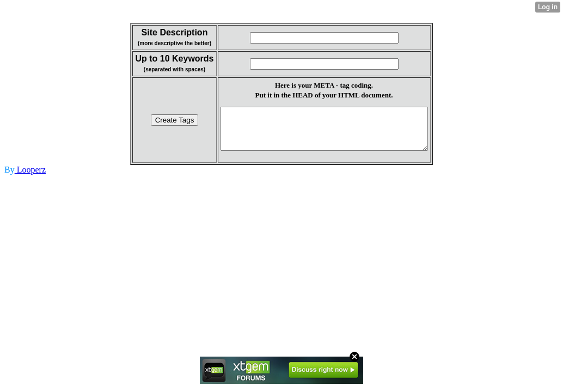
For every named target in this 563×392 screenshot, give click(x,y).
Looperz (30, 178)
